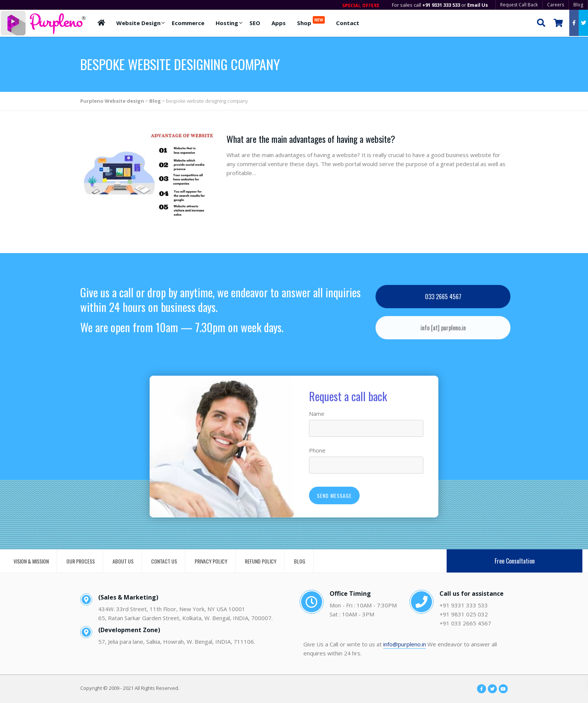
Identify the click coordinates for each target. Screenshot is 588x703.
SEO (255, 23)
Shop (311, 21)
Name (317, 414)
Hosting (227, 23)
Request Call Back (519, 5)
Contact (348, 23)
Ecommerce (188, 23)
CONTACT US (164, 561)
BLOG (300, 561)
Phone (317, 450)
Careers (556, 5)
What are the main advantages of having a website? (311, 139)
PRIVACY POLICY (211, 561)
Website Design (138, 23)
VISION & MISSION (31, 561)
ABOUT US (123, 561)
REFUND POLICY (261, 561)
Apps (279, 23)
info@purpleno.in (405, 644)
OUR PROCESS (81, 561)
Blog (578, 5)
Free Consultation (515, 561)
